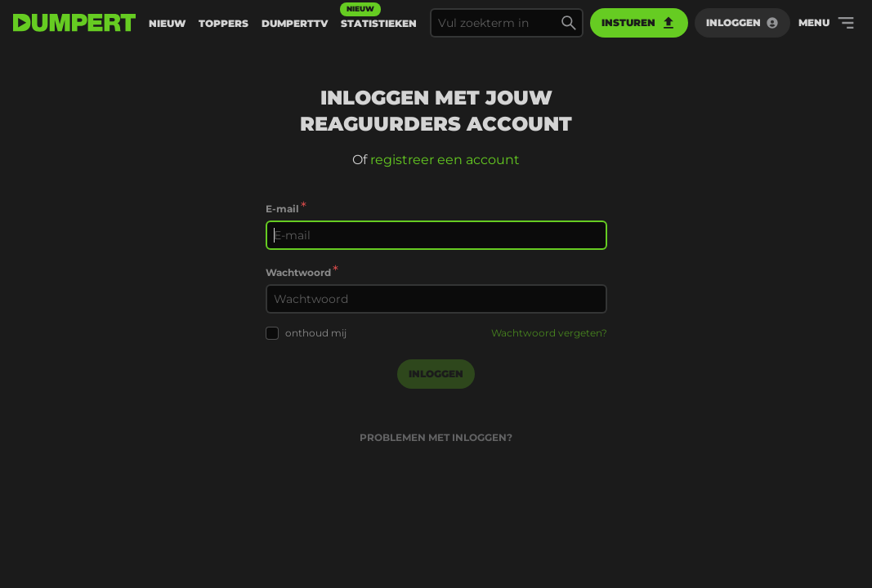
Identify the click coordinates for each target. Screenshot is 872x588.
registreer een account (445, 160)
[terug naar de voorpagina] (74, 23)
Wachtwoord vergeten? (549, 333)
